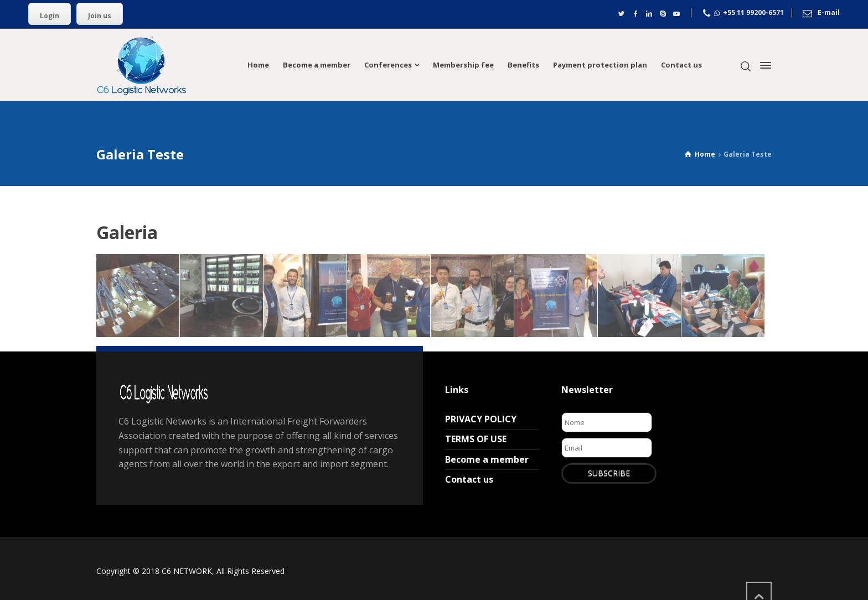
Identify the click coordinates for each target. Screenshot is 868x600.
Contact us (469, 479)
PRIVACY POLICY (481, 419)
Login (50, 16)
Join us (100, 16)
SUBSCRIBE (609, 473)
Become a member (487, 459)
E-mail (829, 13)
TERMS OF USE (476, 439)
